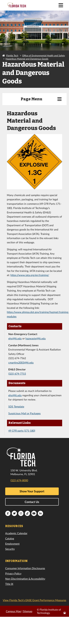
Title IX (9, 584)
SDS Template (16, 406)
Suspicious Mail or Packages (24, 413)
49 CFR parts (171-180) (22, 431)
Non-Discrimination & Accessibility (25, 579)
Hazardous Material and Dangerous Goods (27, 59)
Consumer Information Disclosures (25, 568)
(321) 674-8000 (19, 480)
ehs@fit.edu (15, 338)
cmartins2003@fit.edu (21, 362)
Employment (12, 544)
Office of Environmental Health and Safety (44, 55)
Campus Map (13, 611)
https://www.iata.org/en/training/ (30, 275)
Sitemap (28, 611)
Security (10, 549)
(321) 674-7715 (17, 374)
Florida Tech (12, 55)
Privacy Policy (13, 573)
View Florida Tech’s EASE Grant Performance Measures (34, 600)
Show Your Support (32, 491)
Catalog (10, 538)
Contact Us (32, 502)
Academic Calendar (16, 533)
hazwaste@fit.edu (36, 338)
